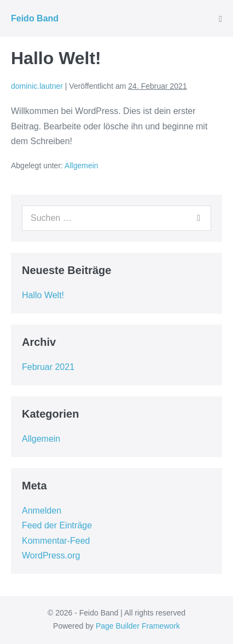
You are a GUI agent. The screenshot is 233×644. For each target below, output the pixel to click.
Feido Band (35, 18)
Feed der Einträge (57, 525)
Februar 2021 (48, 367)
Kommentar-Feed (56, 541)
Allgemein (81, 166)
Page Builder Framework (138, 626)
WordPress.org (51, 555)
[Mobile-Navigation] (220, 19)
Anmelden (42, 511)
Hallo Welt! (43, 295)
